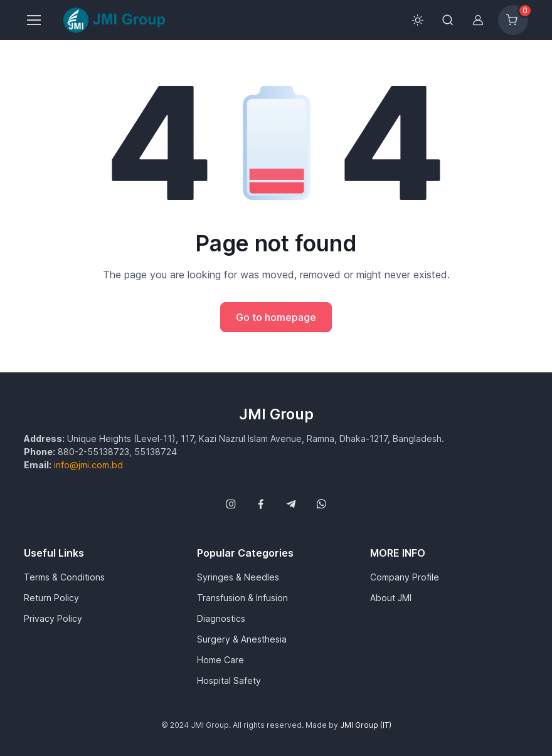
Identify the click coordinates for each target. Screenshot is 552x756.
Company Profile (405, 577)
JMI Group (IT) (366, 725)
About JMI (391, 598)
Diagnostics (221, 618)
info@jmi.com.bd (88, 465)
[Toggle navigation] (33, 20)
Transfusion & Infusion (242, 598)
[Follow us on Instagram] (231, 504)
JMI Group (276, 414)
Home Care (220, 660)
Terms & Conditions (64, 577)
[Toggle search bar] (448, 20)
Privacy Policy (53, 618)
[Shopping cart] (513, 20)
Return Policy (51, 598)
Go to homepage (276, 317)
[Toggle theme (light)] (418, 20)
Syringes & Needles (238, 577)
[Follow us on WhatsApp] (321, 504)
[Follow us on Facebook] (261, 504)
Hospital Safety (229, 680)
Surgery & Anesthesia (242, 639)
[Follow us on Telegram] (291, 504)
